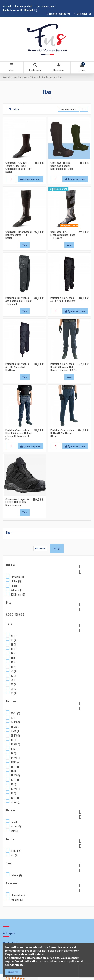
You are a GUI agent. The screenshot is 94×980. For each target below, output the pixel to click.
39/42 (15, 731)
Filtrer (14, 109)
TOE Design (18, 595)
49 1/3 (15, 798)
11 (84, 109)
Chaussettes (18, 895)
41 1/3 (15, 749)
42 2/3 (15, 758)
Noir (14, 831)
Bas (8, 532)
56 (14, 684)
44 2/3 (15, 775)
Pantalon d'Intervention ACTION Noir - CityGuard (63, 299)
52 (14, 676)
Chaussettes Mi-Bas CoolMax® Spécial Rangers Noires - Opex (62, 166)
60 (14, 693)
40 (14, 649)
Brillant (16, 851)
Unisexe (16, 875)
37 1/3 (15, 722)
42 (14, 653)
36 (14, 640)
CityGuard (17, 577)
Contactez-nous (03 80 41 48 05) (20, 10)
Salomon (17, 590)
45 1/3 (15, 780)
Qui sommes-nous (46, 6)
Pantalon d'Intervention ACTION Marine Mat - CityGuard (17, 367)
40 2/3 (15, 744)
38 (14, 645)
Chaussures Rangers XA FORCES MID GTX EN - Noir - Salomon (17, 502)
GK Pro (16, 581)
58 (14, 689)
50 (14, 671)
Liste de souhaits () (58, 14)
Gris (14, 822)
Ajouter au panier (31, 179)
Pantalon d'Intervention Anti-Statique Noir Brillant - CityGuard (18, 301)
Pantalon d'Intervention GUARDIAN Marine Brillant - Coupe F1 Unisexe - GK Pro (19, 434)
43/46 (15, 762)
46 (14, 662)
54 (14, 680)
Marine (16, 826)
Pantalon (17, 900)
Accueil (7, 6)
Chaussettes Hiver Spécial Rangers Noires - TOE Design (19, 235)
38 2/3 (15, 727)
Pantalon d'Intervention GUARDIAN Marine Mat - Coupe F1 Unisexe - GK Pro (64, 367)
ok (57, 548)
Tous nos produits (24, 6)
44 (13, 658)
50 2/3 (15, 802)
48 (14, 667)
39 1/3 (15, 735)
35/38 (15, 713)
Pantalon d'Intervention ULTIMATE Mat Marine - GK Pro (62, 433)
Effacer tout (40, 548)
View (25, 245)
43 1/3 (15, 767)
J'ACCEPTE (13, 972)
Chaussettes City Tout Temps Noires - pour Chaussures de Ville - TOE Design (19, 167)
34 (14, 636)
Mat (14, 855)
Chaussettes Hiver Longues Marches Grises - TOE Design (63, 235)
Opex (15, 586)
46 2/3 (15, 789)
